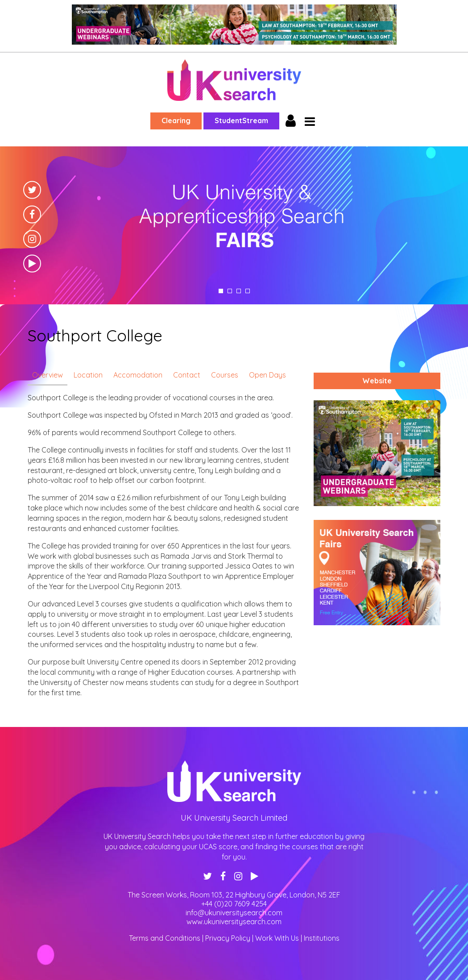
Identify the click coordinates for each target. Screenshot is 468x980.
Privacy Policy (228, 938)
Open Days (267, 375)
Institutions (322, 938)
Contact (187, 375)
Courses (225, 375)
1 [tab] (221, 291)
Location (88, 375)
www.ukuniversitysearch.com (234, 922)
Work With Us (277, 938)
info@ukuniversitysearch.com (234, 913)
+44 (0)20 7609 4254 (234, 904)
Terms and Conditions (165, 938)
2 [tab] (230, 291)
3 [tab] (239, 291)
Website (377, 381)
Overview (48, 375)
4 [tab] (248, 291)
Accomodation (138, 375)
